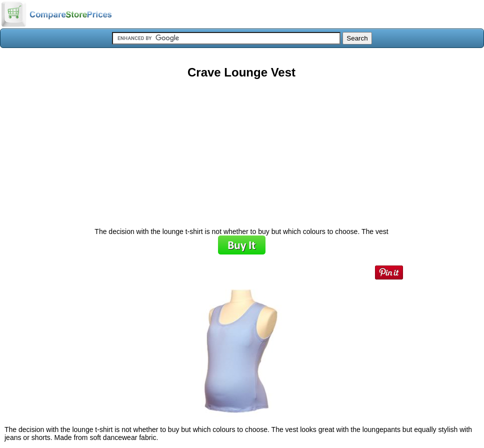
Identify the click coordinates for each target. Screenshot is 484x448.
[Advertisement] (241, 149)
